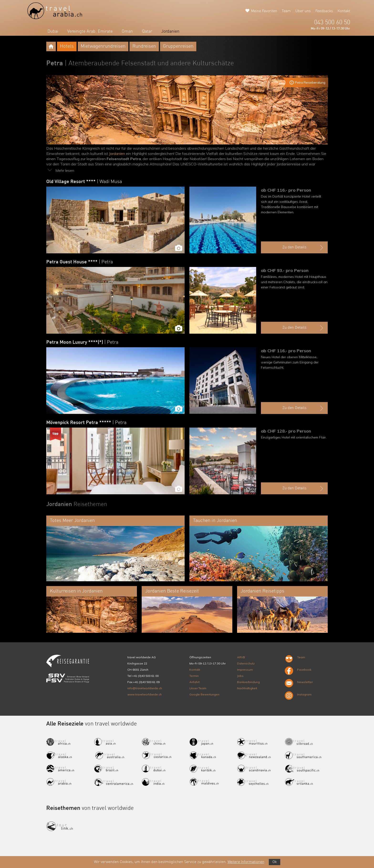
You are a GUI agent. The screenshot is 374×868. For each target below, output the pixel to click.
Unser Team (198, 688)
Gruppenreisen (178, 46)
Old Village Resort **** (84, 182)
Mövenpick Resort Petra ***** (86, 423)
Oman (127, 31)
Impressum (245, 670)
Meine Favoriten (264, 11)
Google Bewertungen (204, 694)
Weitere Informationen (246, 862)
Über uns (303, 11)
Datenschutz (246, 663)
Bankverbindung (248, 682)
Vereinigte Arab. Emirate (90, 31)
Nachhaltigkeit (247, 688)
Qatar (147, 31)
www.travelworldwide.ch (145, 694)
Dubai (53, 31)
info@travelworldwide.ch (145, 688)
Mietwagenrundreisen (103, 46)
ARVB (241, 657)
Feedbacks (324, 11)
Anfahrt (195, 682)
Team (286, 11)
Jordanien (170, 31)
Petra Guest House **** (80, 262)
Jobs (240, 676)
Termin (194, 676)
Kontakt (344, 11)
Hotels (67, 46)
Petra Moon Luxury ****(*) (82, 342)
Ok (275, 862)
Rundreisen (144, 46)
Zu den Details (303, 248)
